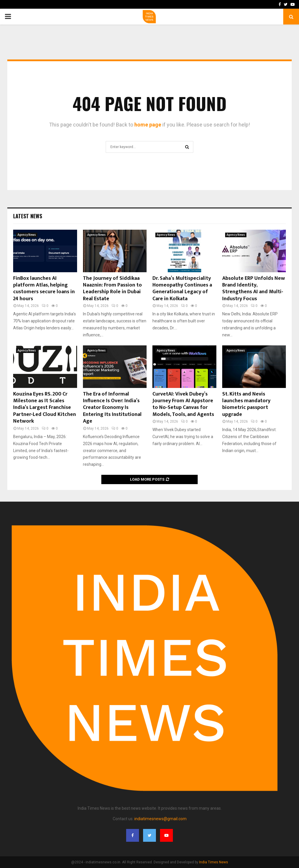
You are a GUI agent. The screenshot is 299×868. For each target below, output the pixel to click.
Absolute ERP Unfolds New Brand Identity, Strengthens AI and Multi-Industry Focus (254, 289)
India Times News (214, 862)
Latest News (28, 216)
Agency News (27, 235)
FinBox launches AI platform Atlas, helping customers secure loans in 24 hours (44, 289)
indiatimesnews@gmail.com (160, 819)
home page (148, 125)
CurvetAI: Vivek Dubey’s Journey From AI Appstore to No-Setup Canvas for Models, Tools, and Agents (183, 404)
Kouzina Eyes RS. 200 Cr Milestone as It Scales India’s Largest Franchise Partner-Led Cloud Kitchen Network (45, 408)
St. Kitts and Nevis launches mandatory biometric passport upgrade (246, 404)
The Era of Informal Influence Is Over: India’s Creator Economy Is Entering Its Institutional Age (112, 408)
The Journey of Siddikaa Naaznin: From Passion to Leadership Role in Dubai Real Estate (112, 289)
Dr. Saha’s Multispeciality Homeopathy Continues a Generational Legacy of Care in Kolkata (182, 289)
